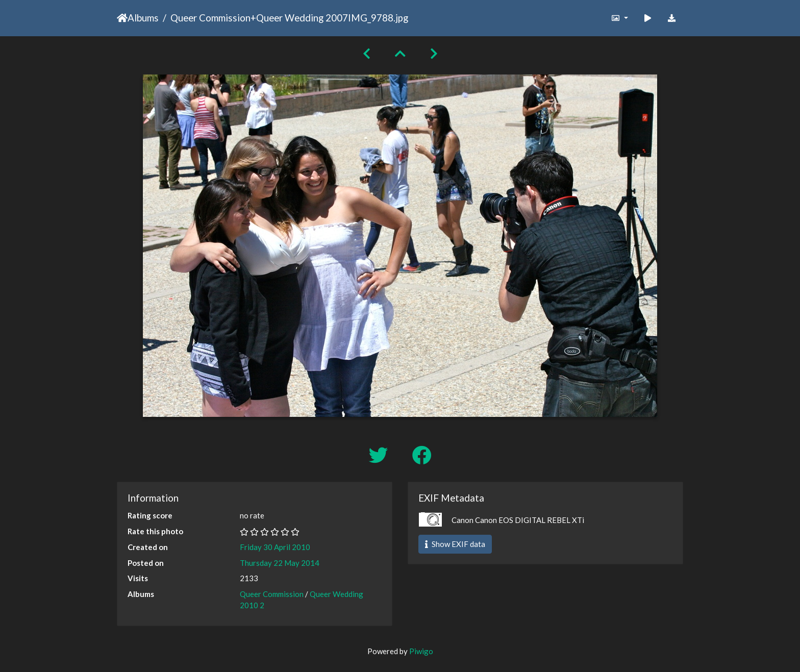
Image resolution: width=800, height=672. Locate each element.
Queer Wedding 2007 (302, 18)
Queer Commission (210, 18)
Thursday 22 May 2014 (280, 563)
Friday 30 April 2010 (275, 547)
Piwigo (421, 651)
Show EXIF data (455, 544)
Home (122, 18)
